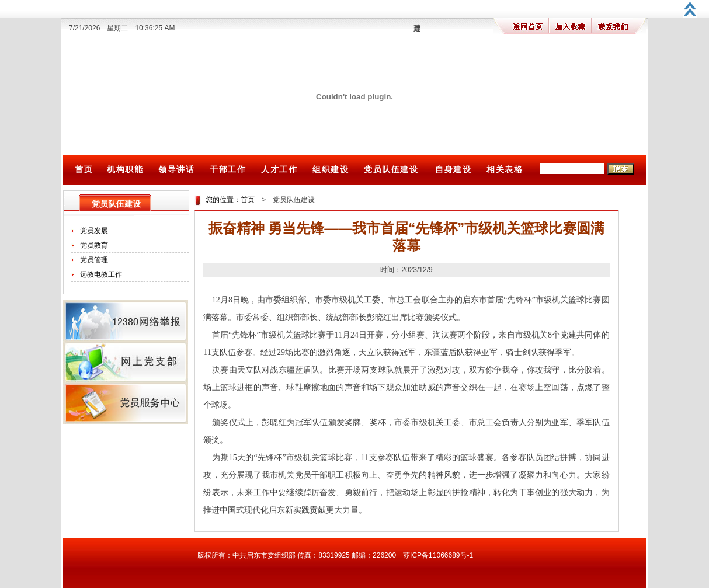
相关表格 (505, 169)
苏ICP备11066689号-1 (438, 555)
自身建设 (453, 169)
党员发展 (94, 231)
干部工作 (228, 169)
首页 (84, 169)
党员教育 (94, 245)
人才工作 (279, 169)
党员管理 (94, 260)
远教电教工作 (101, 274)
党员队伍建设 (391, 169)
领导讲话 (176, 169)
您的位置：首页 (230, 200)
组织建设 (331, 169)
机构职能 (125, 169)
